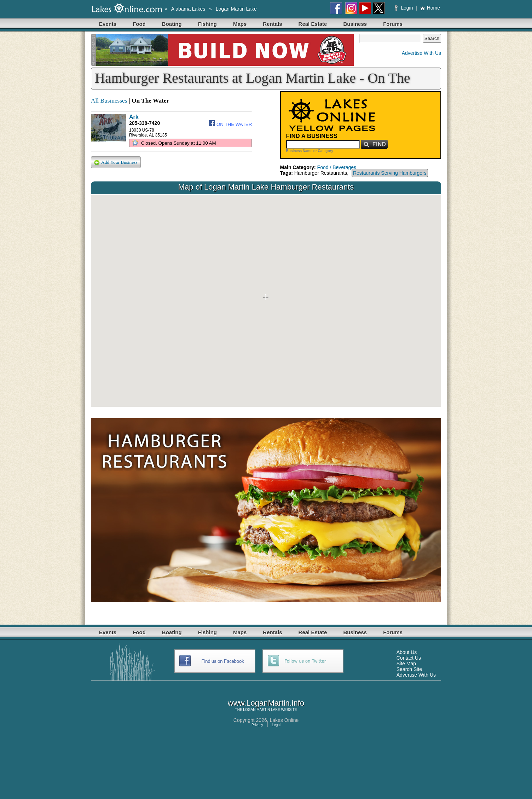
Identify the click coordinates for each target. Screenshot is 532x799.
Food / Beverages (337, 167)
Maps (240, 24)
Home (430, 8)
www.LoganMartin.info (266, 703)
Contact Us (409, 658)
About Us (407, 652)
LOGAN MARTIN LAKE (261, 710)
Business (355, 24)
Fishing (207, 24)
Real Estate (313, 24)
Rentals (272, 24)
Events (108, 24)
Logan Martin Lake (236, 9)
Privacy (257, 725)
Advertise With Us (421, 53)
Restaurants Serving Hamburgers (390, 173)
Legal (276, 725)
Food (139, 24)
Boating (172, 24)
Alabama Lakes (188, 9)
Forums (393, 24)
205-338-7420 (144, 123)
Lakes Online (284, 720)
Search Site (409, 669)
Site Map (406, 664)
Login (404, 8)
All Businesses (109, 101)
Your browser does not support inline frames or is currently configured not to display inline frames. (266, 301)
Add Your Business (116, 163)
